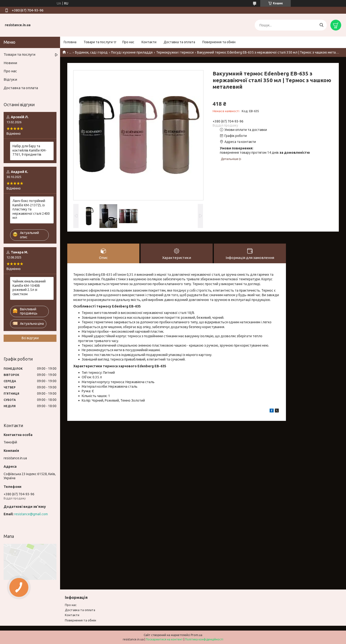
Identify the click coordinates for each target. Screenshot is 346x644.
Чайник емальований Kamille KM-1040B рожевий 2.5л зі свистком (29, 288)
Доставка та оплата (179, 42)
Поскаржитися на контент (164, 639)
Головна (70, 42)
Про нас (128, 42)
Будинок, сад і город (91, 52)
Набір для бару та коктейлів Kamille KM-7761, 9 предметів (30, 150)
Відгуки (10, 79)
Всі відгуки (30, 338)
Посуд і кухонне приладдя (132, 52)
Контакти (149, 42)
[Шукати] (321, 25)
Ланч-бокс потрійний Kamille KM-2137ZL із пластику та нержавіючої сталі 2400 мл (31, 209)
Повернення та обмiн (80, 620)
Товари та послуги (98, 42)
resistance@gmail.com (31, 514)
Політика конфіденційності (204, 639)
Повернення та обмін (219, 42)
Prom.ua (197, 635)
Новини (10, 63)
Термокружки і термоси (175, 52)
